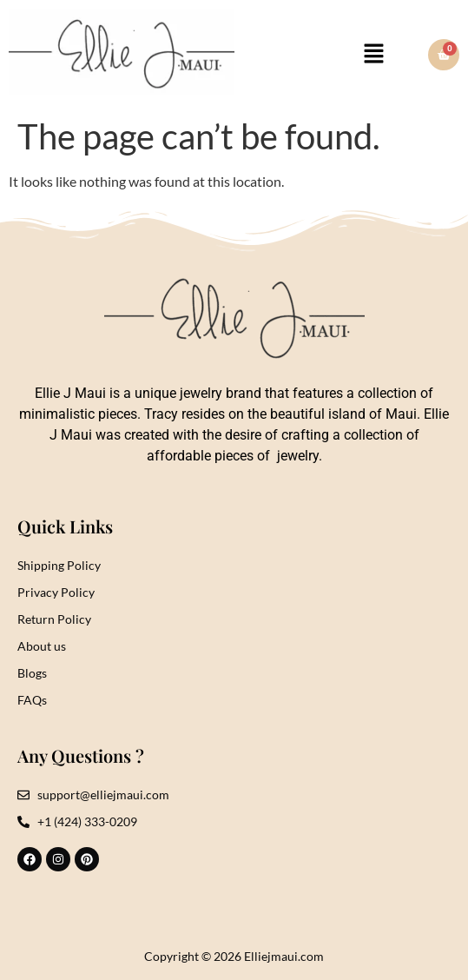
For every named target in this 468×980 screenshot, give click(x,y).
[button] (374, 54)
